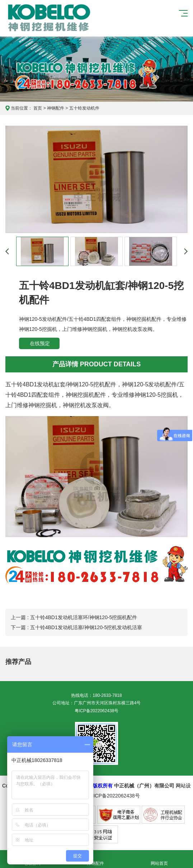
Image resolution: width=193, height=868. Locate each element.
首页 (38, 108)
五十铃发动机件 (84, 108)
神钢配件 (56, 108)
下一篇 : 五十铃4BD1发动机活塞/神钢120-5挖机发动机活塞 (76, 627)
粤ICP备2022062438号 (97, 711)
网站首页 (159, 859)
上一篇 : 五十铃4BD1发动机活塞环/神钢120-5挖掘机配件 (74, 617)
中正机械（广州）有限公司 (144, 786)
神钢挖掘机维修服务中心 (49, 18)
